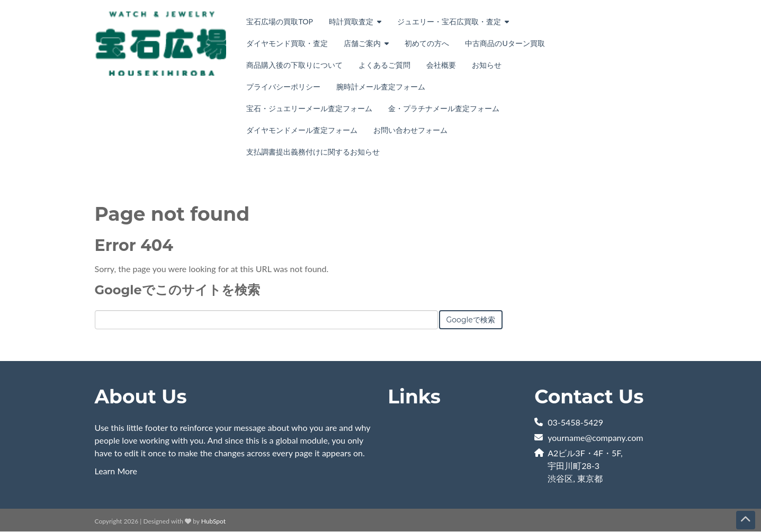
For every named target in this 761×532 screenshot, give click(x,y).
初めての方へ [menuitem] (427, 43)
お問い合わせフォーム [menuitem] (410, 130)
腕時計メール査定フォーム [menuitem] (381, 87)
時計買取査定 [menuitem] (351, 21)
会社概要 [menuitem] (441, 65)
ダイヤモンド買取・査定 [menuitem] (287, 43)
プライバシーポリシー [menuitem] (283, 87)
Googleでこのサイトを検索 (177, 290)
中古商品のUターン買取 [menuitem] (505, 43)
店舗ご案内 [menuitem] (362, 43)
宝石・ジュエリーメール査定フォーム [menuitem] (309, 108)
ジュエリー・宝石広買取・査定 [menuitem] (449, 21)
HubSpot (213, 521)
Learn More (116, 471)
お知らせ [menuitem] (487, 65)
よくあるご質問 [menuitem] (384, 65)
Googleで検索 (471, 320)
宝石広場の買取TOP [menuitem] (279, 21)
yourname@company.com (595, 438)
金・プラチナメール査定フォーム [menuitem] (444, 108)
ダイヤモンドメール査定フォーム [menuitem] (302, 130)
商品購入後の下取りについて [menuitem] (294, 65)
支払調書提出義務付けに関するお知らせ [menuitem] (313, 152)
